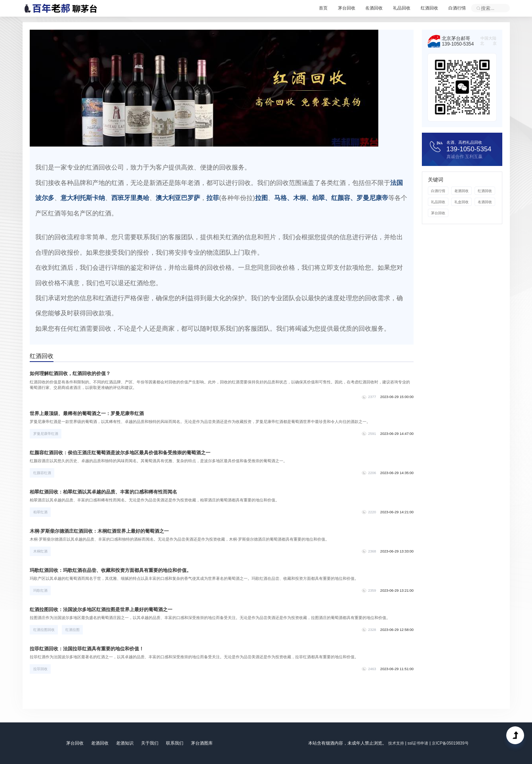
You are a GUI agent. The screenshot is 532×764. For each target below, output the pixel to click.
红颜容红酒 (43, 474)
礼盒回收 (461, 203)
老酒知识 (124, 743)
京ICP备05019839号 (452, 743)
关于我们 (151, 743)
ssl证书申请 (417, 743)
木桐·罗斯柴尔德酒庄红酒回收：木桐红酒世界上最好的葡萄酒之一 (106, 532)
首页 (306, 8)
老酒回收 (461, 192)
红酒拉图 (73, 631)
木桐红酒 (41, 552)
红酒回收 (425, 8)
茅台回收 (333, 8)
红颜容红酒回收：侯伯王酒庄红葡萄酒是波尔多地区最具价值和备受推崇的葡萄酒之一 (128, 453)
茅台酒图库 (205, 743)
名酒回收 (363, 8)
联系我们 (177, 743)
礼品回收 (394, 8)
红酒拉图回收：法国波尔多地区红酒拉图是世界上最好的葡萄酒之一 (108, 610)
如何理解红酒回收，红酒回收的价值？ (74, 375)
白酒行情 (456, 8)
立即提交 (479, 8)
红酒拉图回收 (45, 631)
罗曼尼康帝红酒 (47, 434)
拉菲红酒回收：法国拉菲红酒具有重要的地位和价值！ (92, 650)
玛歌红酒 (41, 591)
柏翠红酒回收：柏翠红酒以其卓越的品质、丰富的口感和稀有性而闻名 (110, 493)
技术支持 (393, 743)
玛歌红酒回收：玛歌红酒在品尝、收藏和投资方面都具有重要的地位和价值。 (118, 571)
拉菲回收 (41, 670)
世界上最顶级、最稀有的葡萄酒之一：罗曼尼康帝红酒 (92, 414)
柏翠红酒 (41, 513)
